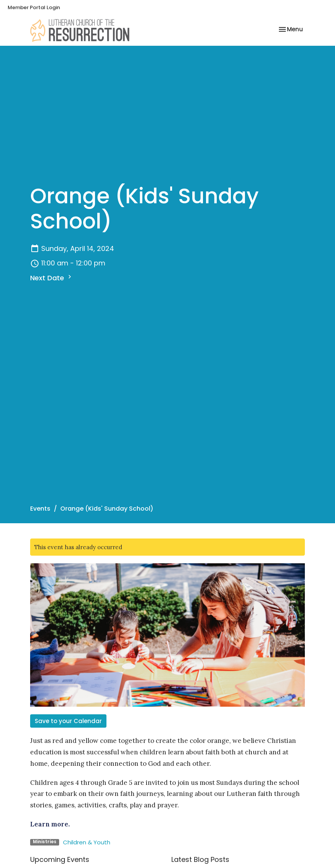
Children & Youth (87, 842)
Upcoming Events (60, 859)
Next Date (52, 278)
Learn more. (50, 824)
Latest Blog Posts (200, 859)
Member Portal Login (34, 7)
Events (40, 509)
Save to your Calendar (68, 721)
